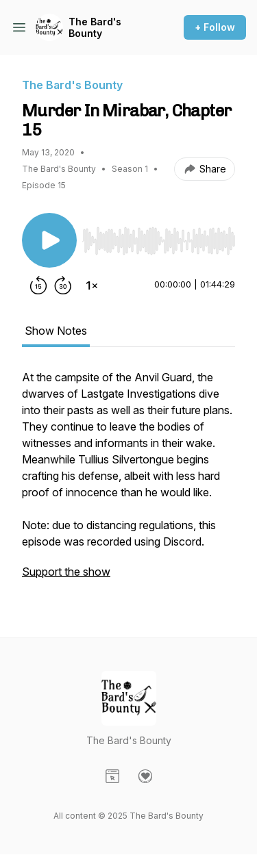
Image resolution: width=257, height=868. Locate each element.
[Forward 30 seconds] (63, 285)
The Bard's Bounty (95, 28)
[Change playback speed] (92, 285)
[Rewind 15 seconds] (38, 285)
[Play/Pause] (49, 240)
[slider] (159, 241)
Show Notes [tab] (56, 331)
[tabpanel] (128, 481)
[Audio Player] (159, 237)
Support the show (66, 572)
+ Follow (215, 27)
